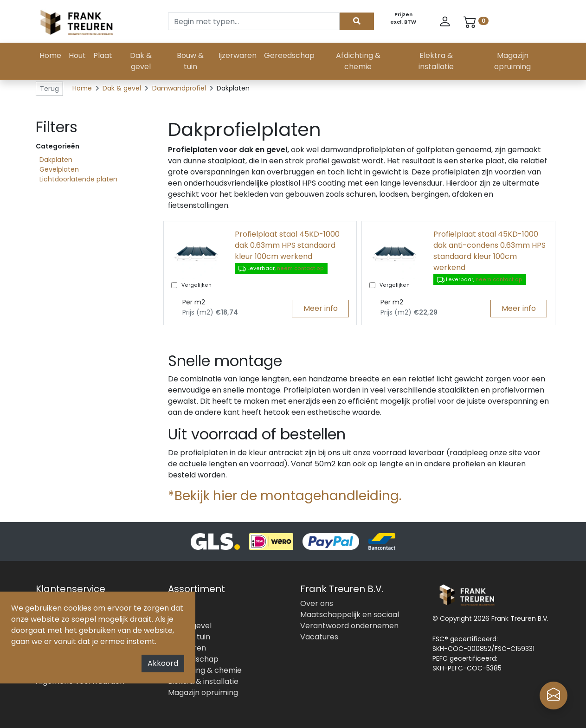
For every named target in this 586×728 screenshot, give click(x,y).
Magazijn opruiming (512, 61)
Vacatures (319, 637)
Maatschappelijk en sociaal (350, 615)
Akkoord (163, 663)
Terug (49, 89)
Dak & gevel (141, 61)
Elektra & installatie (436, 61)
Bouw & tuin (190, 61)
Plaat (103, 55)
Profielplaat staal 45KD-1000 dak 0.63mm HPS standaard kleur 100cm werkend (287, 245)
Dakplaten (56, 160)
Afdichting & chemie (358, 61)
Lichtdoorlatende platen (78, 179)
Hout (77, 55)
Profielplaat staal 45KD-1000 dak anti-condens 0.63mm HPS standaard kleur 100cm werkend (489, 251)
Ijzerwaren (238, 55)
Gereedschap (289, 55)
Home (50, 55)
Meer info (321, 308)
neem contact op (300, 268)
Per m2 (194, 302)
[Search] (254, 21)
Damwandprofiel (180, 88)
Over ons (317, 603)
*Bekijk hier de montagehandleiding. (285, 496)
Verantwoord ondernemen (349, 626)
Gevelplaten (59, 169)
